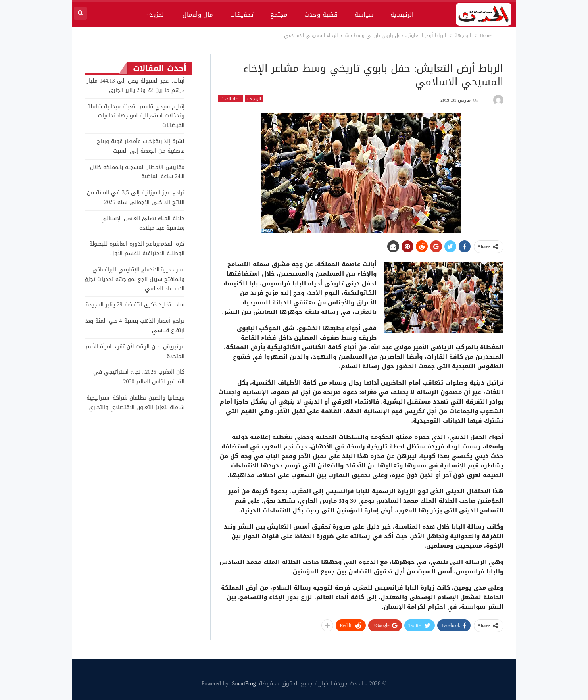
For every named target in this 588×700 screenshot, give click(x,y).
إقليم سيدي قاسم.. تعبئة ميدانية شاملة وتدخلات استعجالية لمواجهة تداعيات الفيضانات (136, 116)
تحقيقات (242, 15)
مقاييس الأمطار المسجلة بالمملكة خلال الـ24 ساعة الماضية (137, 172)
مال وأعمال (198, 15)
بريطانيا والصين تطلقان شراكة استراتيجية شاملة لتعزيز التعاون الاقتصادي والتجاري (135, 403)
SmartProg (244, 684)
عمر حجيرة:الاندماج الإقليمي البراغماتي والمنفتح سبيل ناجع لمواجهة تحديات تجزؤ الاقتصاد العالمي (135, 279)
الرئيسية (402, 15)
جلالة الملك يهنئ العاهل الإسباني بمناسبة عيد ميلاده (143, 223)
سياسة (364, 15)
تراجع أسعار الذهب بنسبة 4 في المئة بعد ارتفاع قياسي (135, 326)
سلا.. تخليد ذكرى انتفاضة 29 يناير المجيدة (135, 305)
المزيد (158, 15)
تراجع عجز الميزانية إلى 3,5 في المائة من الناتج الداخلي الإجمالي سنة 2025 (136, 197)
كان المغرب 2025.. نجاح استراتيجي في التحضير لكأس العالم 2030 (139, 377)
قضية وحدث (321, 15)
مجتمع (279, 15)
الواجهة (254, 99)
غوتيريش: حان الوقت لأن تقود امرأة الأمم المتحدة (135, 351)
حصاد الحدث (231, 99)
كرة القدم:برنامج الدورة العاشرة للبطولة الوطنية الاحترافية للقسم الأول (137, 249)
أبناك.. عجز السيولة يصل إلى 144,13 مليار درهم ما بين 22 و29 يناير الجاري (136, 86)
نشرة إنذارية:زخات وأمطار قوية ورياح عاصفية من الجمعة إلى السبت (141, 146)
